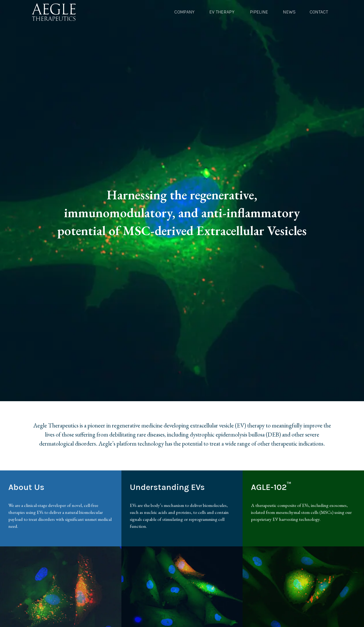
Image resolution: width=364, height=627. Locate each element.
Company (184, 12)
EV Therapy (222, 12)
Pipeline (259, 12)
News (289, 12)
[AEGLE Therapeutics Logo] (54, 12)
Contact (319, 12)
